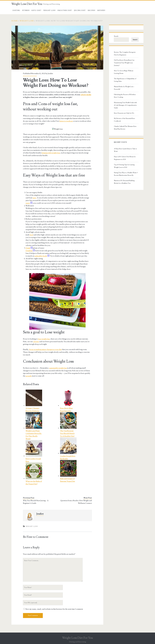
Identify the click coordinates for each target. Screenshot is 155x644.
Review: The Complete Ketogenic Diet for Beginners (125, 54)
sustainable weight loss (58, 368)
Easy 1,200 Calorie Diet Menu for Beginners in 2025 (125, 158)
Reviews (101, 10)
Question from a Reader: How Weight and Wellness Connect (76, 502)
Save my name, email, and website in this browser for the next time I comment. (54, 609)
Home (15, 21)
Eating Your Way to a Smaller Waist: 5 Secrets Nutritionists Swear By (126, 174)
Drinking (30, 251)
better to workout (66, 121)
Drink (29, 248)
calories (36, 342)
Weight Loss (49, 10)
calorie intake (86, 95)
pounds (29, 376)
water (29, 203)
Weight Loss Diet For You (27, 4)
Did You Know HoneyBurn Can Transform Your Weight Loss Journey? (124, 63)
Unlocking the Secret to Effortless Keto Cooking (125, 96)
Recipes (91, 10)
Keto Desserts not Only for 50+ (124, 113)
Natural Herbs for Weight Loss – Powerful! (124, 88)
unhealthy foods (42, 256)
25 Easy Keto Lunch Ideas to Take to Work (125, 150)
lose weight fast (44, 339)
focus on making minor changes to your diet (45, 349)
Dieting (16, 10)
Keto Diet (36, 10)
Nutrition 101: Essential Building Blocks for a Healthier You (124, 182)
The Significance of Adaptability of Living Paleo (125, 80)
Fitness (26, 10)
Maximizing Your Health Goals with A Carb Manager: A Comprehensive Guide (125, 105)
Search (116, 36)
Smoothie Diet (65, 10)
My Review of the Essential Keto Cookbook (124, 120)
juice (34, 198)
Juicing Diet (80, 10)
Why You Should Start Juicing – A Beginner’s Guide (36, 502)
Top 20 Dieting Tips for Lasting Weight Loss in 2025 (124, 166)
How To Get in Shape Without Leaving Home (124, 72)
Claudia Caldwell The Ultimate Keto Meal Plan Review (125, 128)
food (31, 235)
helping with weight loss (51, 153)
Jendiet (50, 73)
